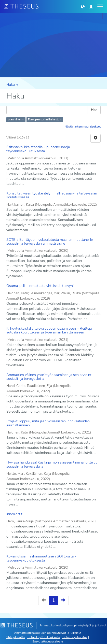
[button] (83, 6)
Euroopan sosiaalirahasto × (45, 120)
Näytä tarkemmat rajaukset (83, 127)
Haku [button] (12, 85)
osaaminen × (16, 120)
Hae (94, 110)
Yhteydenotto (16, 637)
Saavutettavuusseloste (48, 641)
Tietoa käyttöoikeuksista (43, 637)
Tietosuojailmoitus (75, 637)
